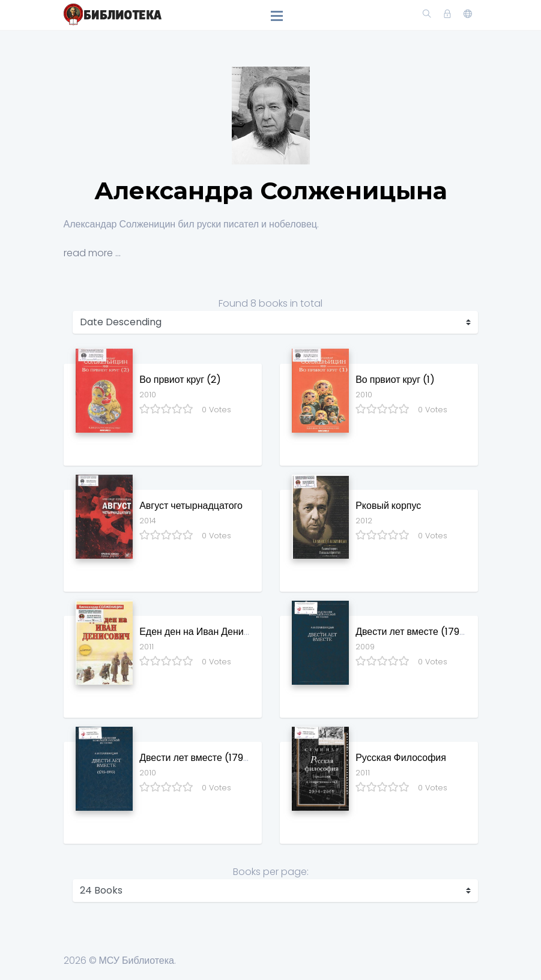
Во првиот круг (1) (395, 380)
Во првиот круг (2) (180, 380)
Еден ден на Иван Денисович (204, 632)
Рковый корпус (388, 506)
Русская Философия (401, 758)
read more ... (92, 253)
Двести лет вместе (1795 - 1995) (428, 632)
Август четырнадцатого (191, 506)
